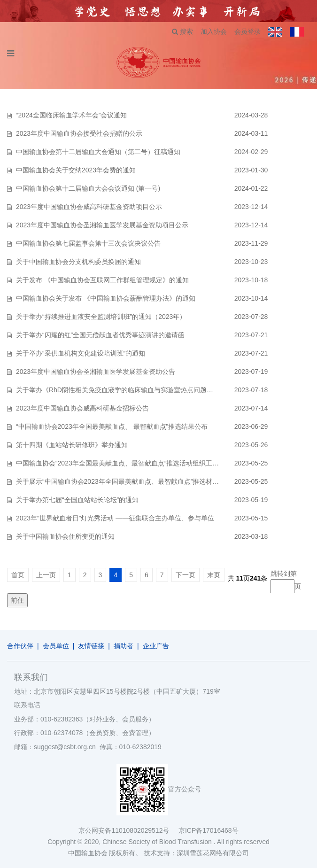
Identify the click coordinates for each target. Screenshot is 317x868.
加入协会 (214, 31)
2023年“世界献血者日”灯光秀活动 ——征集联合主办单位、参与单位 (115, 518)
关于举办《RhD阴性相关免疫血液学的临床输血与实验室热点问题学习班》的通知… (138, 390)
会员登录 (247, 31)
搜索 (182, 31)
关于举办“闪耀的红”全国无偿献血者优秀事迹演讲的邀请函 (100, 335)
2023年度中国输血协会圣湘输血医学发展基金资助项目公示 (102, 225)
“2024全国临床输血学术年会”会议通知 (71, 115)
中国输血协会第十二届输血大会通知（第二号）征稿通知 (98, 152)
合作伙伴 (20, 646)
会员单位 (56, 646)
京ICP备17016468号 (209, 830)
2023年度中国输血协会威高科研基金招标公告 (82, 408)
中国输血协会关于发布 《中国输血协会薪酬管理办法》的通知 (106, 298)
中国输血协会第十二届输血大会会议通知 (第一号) (88, 188)
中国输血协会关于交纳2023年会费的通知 (76, 170)
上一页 (46, 575)
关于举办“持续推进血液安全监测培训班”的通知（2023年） (101, 317)
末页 (214, 575)
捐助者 (124, 646)
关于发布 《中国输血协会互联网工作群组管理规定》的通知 (102, 280)
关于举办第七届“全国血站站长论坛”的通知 (77, 500)
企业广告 (156, 646)
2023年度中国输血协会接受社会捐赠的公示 (79, 133)
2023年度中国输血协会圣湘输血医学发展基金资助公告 (96, 372)
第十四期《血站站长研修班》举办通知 (72, 445)
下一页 (186, 575)
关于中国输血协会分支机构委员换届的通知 (78, 262)
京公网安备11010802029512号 (128, 830)
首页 (18, 575)
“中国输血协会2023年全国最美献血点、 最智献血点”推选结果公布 (112, 426)
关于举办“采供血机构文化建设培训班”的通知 (81, 353)
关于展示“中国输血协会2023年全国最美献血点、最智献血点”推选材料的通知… (131, 481)
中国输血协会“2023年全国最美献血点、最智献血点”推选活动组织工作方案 (124, 463)
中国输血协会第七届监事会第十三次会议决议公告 (88, 243)
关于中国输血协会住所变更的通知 (65, 536)
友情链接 (91, 646)
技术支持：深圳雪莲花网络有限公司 (196, 853)
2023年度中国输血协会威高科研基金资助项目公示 (89, 207)
